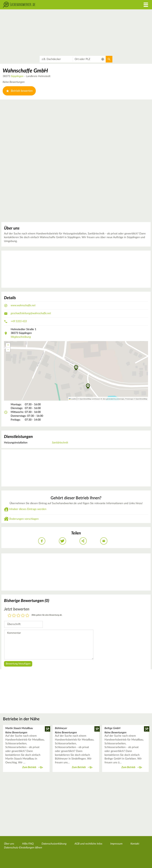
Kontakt (135, 844)
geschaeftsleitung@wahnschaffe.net (31, 313)
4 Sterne (23, 616)
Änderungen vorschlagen (24, 519)
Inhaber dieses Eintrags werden (28, 509)
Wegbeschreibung (21, 337)
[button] (88, 386)
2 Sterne (14, 616)
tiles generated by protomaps (113, 399)
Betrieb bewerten (19, 91)
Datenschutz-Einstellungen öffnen (23, 848)
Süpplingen (17, 76)
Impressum (116, 844)
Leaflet (72, 399)
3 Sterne (18, 616)
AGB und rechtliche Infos (88, 844)
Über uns (9, 844)
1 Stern (9, 616)
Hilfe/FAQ (28, 844)
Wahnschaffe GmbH (25, 71)
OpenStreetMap (141, 399)
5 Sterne (27, 616)
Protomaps (129, 399)
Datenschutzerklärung (54, 844)
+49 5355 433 (19, 321)
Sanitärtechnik (60, 443)
